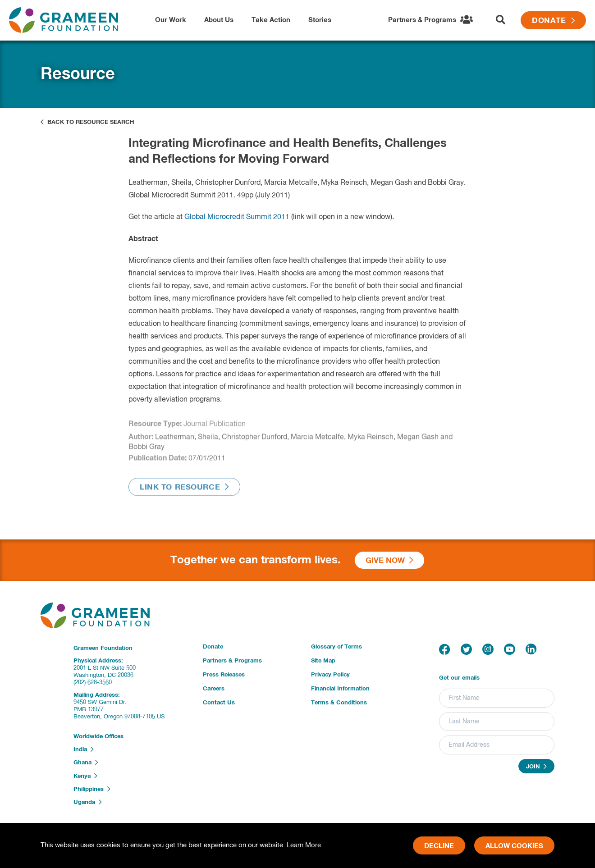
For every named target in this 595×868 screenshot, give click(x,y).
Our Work (171, 20)
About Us (219, 20)
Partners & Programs (232, 661)
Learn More (304, 845)
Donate (553, 21)
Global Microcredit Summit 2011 (237, 217)
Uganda (88, 802)
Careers (214, 689)
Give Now (389, 560)
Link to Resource (184, 490)
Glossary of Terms (336, 647)
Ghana (86, 763)
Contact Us (219, 703)
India (84, 749)
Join (536, 767)
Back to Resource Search (87, 122)
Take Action (271, 20)
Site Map (323, 661)
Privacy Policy (330, 675)
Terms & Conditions (339, 703)
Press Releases (224, 675)
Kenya (85, 776)
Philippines (92, 789)
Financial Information (340, 689)
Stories (320, 20)
